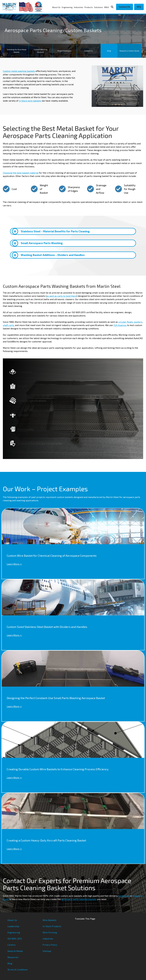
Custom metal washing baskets (19, 71)
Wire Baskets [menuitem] (49, 920)
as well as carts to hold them (61, 296)
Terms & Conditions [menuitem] (18, 969)
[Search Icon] (113, 7)
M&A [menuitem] (107, 7)
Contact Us (125, 7)
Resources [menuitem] (13, 957)
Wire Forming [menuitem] (50, 932)
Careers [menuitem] (12, 945)
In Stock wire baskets (30, 101)
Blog (109, 51)
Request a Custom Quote (129, 51)
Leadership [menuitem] (13, 926)
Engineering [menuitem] (67, 7)
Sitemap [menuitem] (47, 951)
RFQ (139, 7)
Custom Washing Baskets (41, 51)
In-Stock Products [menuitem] (52, 926)
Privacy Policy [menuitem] (50, 945)
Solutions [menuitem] (98, 7)
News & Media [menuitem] (15, 951)
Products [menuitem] (89, 7)
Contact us (124, 896)
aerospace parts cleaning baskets (79, 899)
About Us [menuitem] (56, 7)
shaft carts (8, 325)
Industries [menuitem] (79, 7)
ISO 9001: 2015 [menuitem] (15, 939)
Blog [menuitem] (10, 963)
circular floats (126, 322)
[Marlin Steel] (11, 7)
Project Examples (65, 51)
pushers (138, 322)
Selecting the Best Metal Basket (17, 51)
